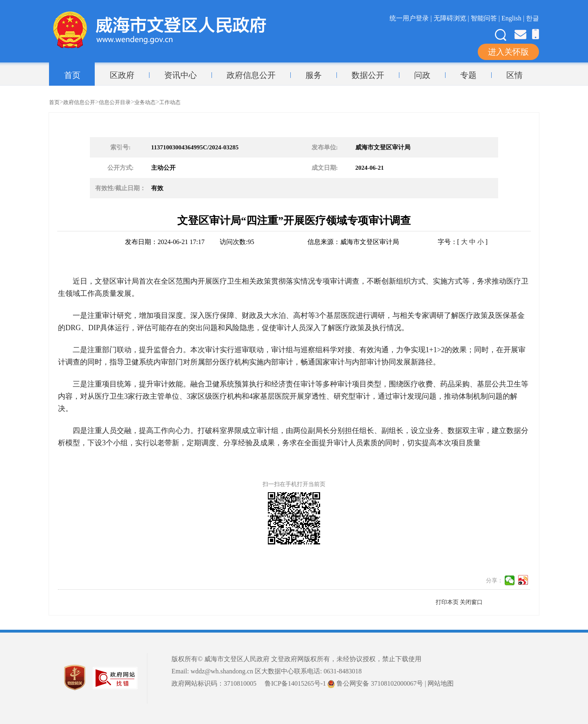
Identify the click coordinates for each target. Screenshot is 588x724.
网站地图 (441, 683)
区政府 (122, 75)
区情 (514, 75)
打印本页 (447, 602)
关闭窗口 (471, 602)
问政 (422, 75)
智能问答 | (486, 18)
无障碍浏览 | (452, 18)
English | (514, 18)
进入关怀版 (508, 52)
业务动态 (145, 102)
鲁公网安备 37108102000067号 (375, 683)
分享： (494, 581)
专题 (468, 75)
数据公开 (368, 75)
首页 (72, 75)
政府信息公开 (251, 75)
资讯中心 (180, 75)
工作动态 (170, 102)
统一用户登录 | (411, 18)
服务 (314, 75)
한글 (532, 18)
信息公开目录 (115, 102)
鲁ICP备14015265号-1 (295, 683)
